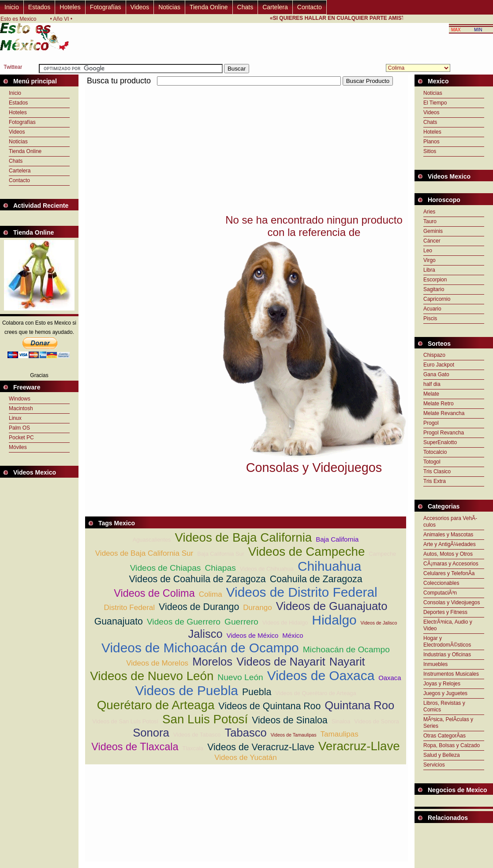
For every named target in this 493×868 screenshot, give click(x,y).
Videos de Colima (154, 593)
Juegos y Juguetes (445, 693)
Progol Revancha (444, 433)
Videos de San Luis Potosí (125, 721)
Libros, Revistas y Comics (444, 706)
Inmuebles (435, 664)
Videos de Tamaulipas (294, 735)
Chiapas (220, 568)
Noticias (169, 7)
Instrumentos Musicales (451, 674)
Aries (429, 212)
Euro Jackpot (439, 365)
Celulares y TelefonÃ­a (449, 573)
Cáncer (432, 241)
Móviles (18, 447)
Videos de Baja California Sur (144, 553)
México (293, 635)
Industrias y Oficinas (447, 655)
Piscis (430, 318)
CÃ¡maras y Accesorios (451, 564)
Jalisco (205, 634)
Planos (431, 142)
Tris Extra (435, 481)
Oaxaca (390, 678)
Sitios (430, 151)
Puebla (257, 692)
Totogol (432, 462)
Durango (257, 608)
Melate (431, 394)
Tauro (430, 221)
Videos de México (253, 635)
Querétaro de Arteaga (156, 705)
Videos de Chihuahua (267, 569)
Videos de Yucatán (246, 758)
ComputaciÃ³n (440, 593)
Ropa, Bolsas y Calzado (452, 745)
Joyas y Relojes (442, 684)
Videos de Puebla (187, 690)
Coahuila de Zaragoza (316, 579)
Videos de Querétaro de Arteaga (316, 693)
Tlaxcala (193, 748)
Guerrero (241, 622)
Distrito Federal (130, 608)
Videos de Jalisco (379, 623)
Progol (431, 423)
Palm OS (19, 428)
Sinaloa (341, 721)
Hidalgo (334, 620)
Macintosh (21, 408)
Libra (429, 270)
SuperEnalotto (440, 442)
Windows (20, 399)
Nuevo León (240, 677)
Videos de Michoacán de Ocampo (200, 648)
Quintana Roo (359, 705)
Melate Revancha (444, 413)
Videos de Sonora (377, 721)
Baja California (337, 539)
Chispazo (434, 355)
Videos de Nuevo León (152, 676)
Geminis (433, 231)
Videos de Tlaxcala (135, 747)
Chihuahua (329, 566)
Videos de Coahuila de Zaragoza (197, 579)
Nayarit (347, 662)
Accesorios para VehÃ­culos (450, 522)
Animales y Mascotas (448, 535)
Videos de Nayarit (281, 662)
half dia (432, 384)
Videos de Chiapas (166, 568)
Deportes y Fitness (445, 612)
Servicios (434, 765)
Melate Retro (439, 404)
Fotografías (106, 7)
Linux (15, 418)
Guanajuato (119, 621)
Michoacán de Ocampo (346, 649)
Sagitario (434, 289)
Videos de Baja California (243, 537)
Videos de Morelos (157, 663)
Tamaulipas (340, 734)
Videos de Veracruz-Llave (261, 747)
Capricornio (437, 299)
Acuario (432, 309)
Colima (211, 594)
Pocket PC (21, 438)
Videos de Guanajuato (332, 606)
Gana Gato (436, 374)
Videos (140, 7)
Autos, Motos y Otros (448, 554)
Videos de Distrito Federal (302, 592)
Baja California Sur (221, 554)
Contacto (310, 7)
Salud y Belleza (442, 755)
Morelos (212, 662)
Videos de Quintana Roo (269, 706)
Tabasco (245, 733)
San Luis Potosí (205, 719)
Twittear (13, 67)
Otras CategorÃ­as (444, 736)
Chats (245, 7)
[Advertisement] (188, 149)
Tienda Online (209, 7)
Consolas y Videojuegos (452, 602)
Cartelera (275, 7)
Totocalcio (435, 452)
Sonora (151, 733)
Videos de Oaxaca (321, 675)
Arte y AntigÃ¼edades (450, 544)
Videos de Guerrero (184, 622)
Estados (39, 7)
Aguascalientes (152, 540)
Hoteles (70, 7)
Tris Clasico (437, 471)
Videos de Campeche (307, 552)
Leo (428, 251)
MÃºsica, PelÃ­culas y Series (448, 723)
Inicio (12, 7)
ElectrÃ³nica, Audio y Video (448, 625)
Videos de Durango (199, 607)
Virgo (430, 260)
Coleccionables (441, 583)
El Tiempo (435, 103)
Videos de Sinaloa (290, 720)
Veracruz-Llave (359, 746)
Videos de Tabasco (197, 735)
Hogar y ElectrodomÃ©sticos (447, 642)
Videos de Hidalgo (285, 623)
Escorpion (435, 280)
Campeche (382, 554)
